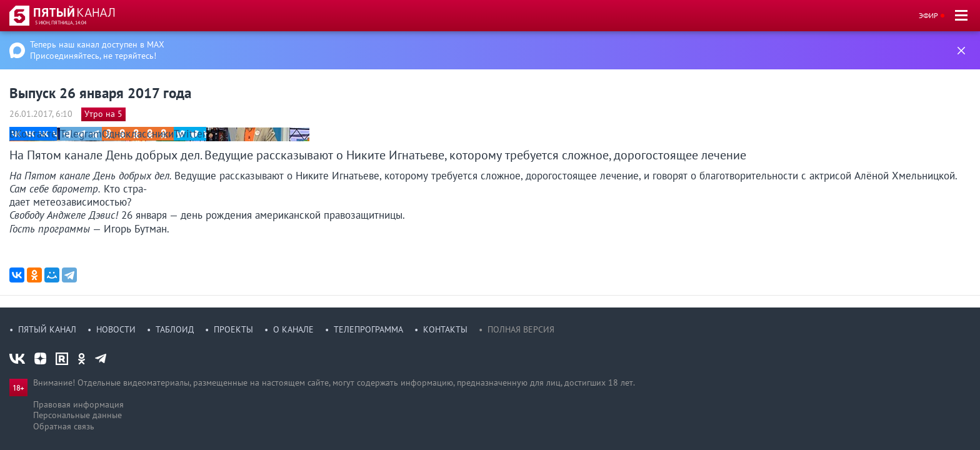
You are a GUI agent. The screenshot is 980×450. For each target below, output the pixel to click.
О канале (293, 329)
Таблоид (175, 329)
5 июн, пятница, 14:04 (61, 22)
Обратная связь (64, 426)
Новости (116, 329)
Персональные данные (77, 415)
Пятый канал (47, 329)
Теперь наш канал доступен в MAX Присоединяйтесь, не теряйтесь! (97, 50)
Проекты (233, 329)
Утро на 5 (103, 114)
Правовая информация (78, 404)
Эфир (928, 15)
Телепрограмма (368, 329)
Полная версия (521, 329)
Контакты (445, 329)
